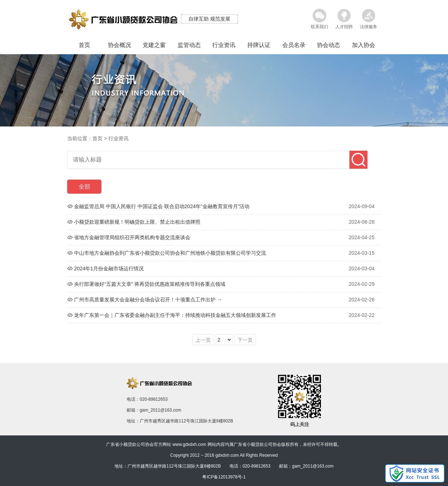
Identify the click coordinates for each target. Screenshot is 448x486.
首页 (84, 45)
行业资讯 (224, 45)
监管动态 (189, 45)
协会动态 (329, 45)
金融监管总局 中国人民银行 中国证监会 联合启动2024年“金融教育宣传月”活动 (162, 206)
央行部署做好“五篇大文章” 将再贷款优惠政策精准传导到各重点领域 (150, 284)
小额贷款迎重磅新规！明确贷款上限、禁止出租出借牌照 (137, 222)
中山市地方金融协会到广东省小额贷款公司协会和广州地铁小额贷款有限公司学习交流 (170, 253)
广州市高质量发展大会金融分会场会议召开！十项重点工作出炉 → (148, 300)
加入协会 (364, 45)
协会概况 (119, 45)
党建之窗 (154, 45)
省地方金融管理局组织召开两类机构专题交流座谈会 (132, 237)
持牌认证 (259, 45)
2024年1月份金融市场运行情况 (109, 268)
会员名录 (294, 45)
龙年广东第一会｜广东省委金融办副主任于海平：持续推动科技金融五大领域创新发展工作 (175, 315)
